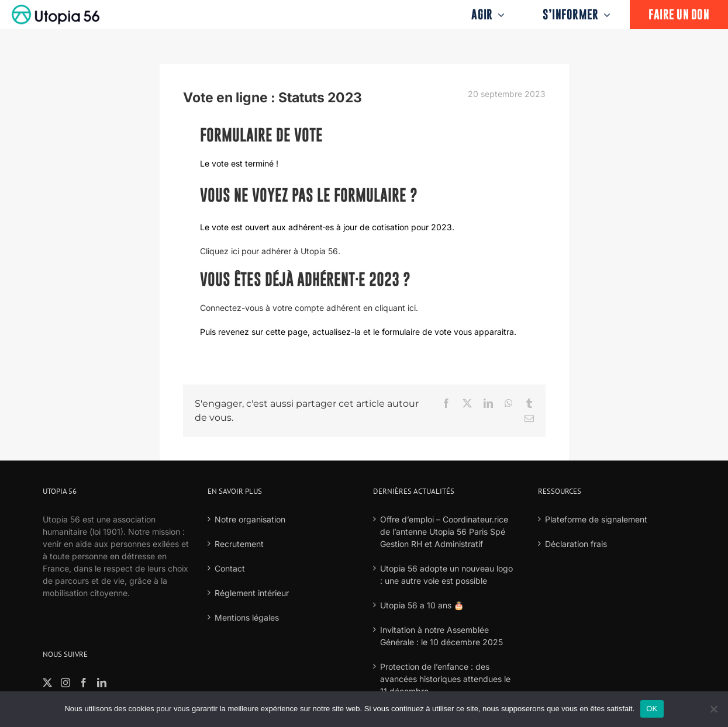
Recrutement (239, 544)
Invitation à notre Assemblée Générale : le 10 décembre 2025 (441, 636)
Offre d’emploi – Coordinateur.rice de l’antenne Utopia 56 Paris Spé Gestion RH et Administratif (444, 532)
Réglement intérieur (252, 593)
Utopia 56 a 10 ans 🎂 (422, 605)
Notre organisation (250, 519)
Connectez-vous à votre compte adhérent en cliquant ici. (309, 308)
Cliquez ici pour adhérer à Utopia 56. (270, 251)
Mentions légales (247, 617)
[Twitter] (47, 683)
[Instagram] (65, 683)
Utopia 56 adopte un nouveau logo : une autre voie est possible (446, 574)
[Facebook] (84, 683)
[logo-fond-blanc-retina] (56, 8)
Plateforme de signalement (596, 519)
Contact (230, 568)
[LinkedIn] (102, 683)
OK (652, 709)
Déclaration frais (576, 544)
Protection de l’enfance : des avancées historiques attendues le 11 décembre (445, 679)
